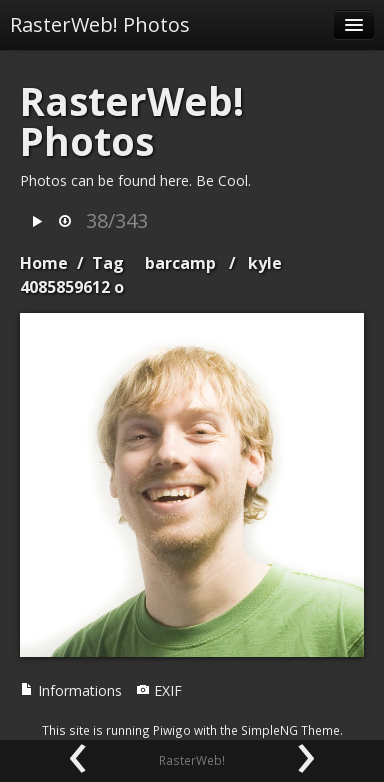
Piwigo (172, 730)
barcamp (180, 263)
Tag (108, 263)
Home (44, 263)
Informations (71, 690)
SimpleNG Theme (290, 730)
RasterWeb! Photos (100, 24)
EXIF (159, 690)
